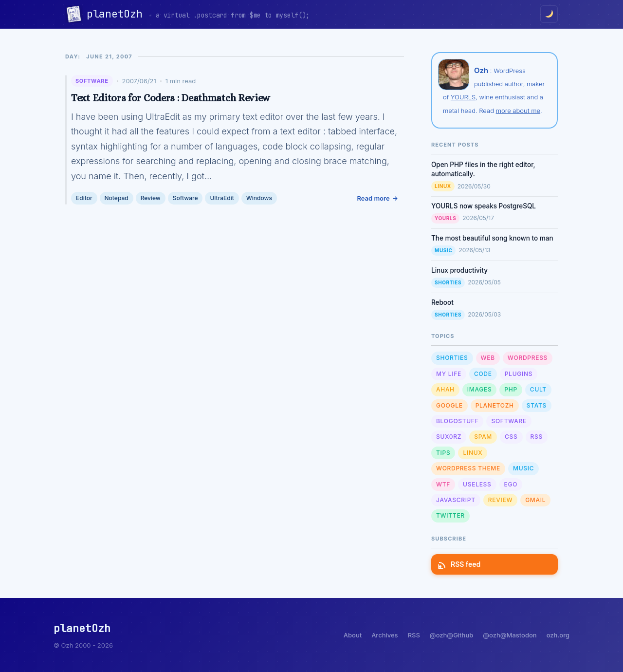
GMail (535, 500)
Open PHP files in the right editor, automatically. (483, 169)
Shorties (448, 282)
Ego (511, 484)
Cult (538, 389)
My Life (449, 374)
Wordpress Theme (468, 468)
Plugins (519, 374)
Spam (483, 437)
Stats (537, 405)
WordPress (528, 358)
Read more (373, 198)
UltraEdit (222, 198)
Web (488, 358)
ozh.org (558, 635)
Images (480, 389)
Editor (84, 198)
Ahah (445, 389)
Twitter (450, 515)
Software (92, 81)
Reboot (442, 302)
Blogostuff (457, 421)
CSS (511, 437)
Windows (259, 198)
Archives (385, 635)
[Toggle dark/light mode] (549, 14)
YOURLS (463, 97)
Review (151, 198)
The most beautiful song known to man (492, 238)
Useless (477, 484)
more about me (518, 111)
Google (449, 405)
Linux (443, 186)
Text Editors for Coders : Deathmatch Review (171, 98)
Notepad (117, 198)
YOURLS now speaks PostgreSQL (484, 206)
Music (443, 250)
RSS (537, 437)
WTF (443, 484)
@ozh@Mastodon (510, 635)
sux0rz (449, 437)
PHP (511, 389)
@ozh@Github (451, 635)
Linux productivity (459, 270)
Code (483, 374)
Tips (443, 453)
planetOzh (118, 14)
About (353, 635)
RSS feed (460, 564)
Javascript (456, 500)
